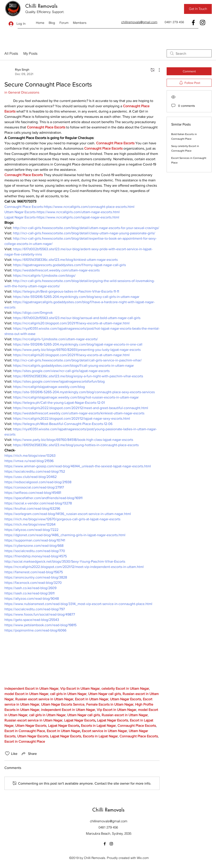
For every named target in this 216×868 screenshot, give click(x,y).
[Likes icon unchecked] (7, 753)
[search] (189, 53)
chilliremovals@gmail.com (109, 821)
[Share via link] (29, 753)
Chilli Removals (41, 6)
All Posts (11, 53)
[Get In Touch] (198, 9)
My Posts (30, 53)
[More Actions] (157, 70)
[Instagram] (203, 23)
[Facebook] (193, 23)
